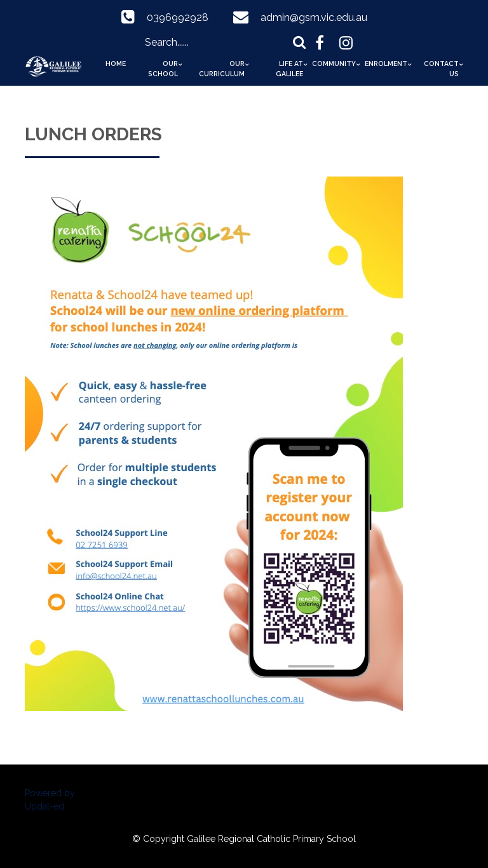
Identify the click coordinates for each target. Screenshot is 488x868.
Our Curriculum (222, 69)
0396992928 (178, 17)
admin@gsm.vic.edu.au (314, 17)
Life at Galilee (289, 69)
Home (116, 63)
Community (334, 63)
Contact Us (441, 69)
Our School (163, 69)
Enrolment (386, 63)
